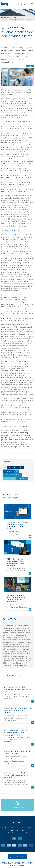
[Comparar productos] (21, 4)
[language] (28, 4)
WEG (4, 4)
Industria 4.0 (8, 471)
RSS (23, 864)
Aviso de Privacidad (8, 862)
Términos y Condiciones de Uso (12, 864)
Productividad (22, 479)
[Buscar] (25, 4)
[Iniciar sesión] (18, 4)
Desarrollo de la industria (12, 475)
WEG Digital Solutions (15, 467)
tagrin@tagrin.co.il (22, 833)
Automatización (10, 479)
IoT (17, 471)
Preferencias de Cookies (19, 857)
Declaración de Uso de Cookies (23, 862)
